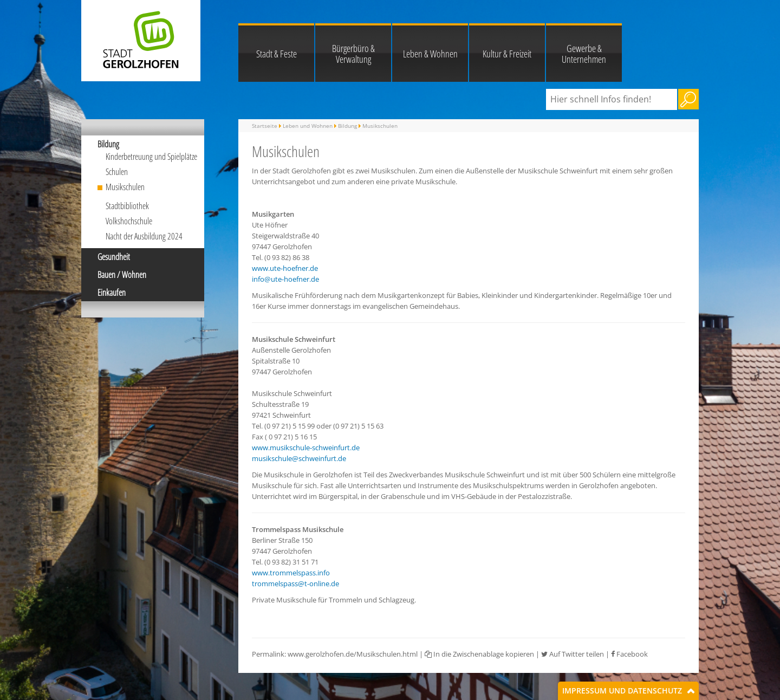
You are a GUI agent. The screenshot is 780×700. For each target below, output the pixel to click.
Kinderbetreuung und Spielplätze (151, 157)
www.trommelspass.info (291, 573)
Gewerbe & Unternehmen (584, 54)
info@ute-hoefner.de (285, 279)
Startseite (265, 126)
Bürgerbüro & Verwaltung (353, 54)
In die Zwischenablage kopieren (479, 654)
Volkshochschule (129, 221)
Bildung (108, 144)
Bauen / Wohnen (122, 275)
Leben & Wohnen (430, 54)
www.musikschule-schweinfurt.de (306, 448)
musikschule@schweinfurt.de (299, 458)
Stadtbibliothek (127, 206)
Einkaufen (112, 293)
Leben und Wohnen (308, 126)
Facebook (629, 654)
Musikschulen (125, 187)
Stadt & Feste (277, 54)
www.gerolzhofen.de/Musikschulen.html (353, 654)
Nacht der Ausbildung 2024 (144, 236)
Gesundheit (114, 257)
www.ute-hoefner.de (285, 268)
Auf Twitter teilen (573, 654)
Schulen (117, 172)
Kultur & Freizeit (507, 54)
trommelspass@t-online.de (295, 584)
